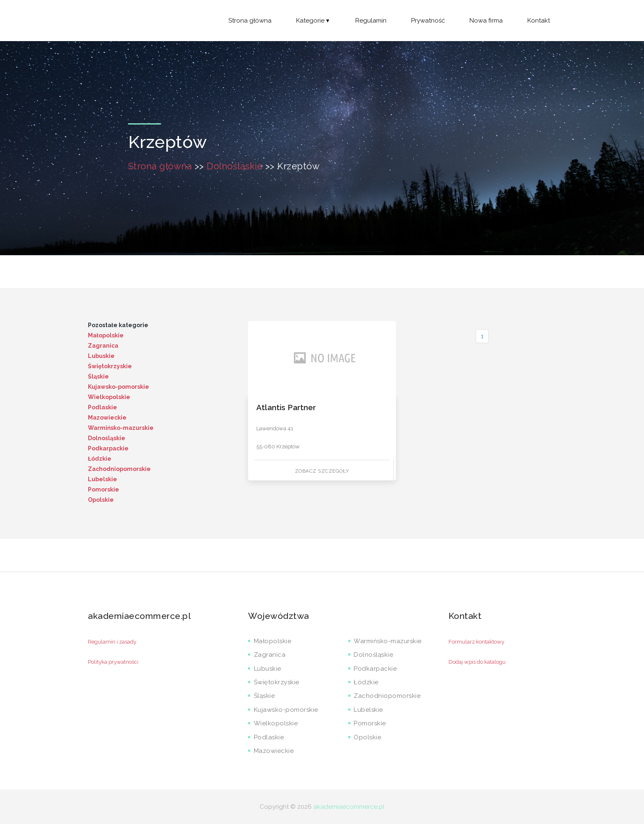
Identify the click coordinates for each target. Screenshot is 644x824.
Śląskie (98, 376)
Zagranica (103, 346)
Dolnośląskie (235, 166)
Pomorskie (103, 489)
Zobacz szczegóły (322, 471)
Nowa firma (486, 21)
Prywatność (428, 21)
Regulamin (371, 21)
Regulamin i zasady (112, 642)
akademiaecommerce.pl (349, 807)
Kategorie (313, 21)
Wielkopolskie (109, 397)
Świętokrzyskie (110, 366)
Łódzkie (100, 459)
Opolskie (101, 500)
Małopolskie (106, 335)
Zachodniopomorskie (119, 469)
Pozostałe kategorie (118, 325)
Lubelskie (102, 479)
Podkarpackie (108, 448)
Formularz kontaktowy (476, 642)
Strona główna (250, 21)
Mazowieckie (107, 418)
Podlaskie (102, 407)
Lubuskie (101, 356)
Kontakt (539, 21)
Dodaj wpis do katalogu (477, 662)
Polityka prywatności (113, 662)
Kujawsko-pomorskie (118, 387)
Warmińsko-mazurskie (121, 428)
